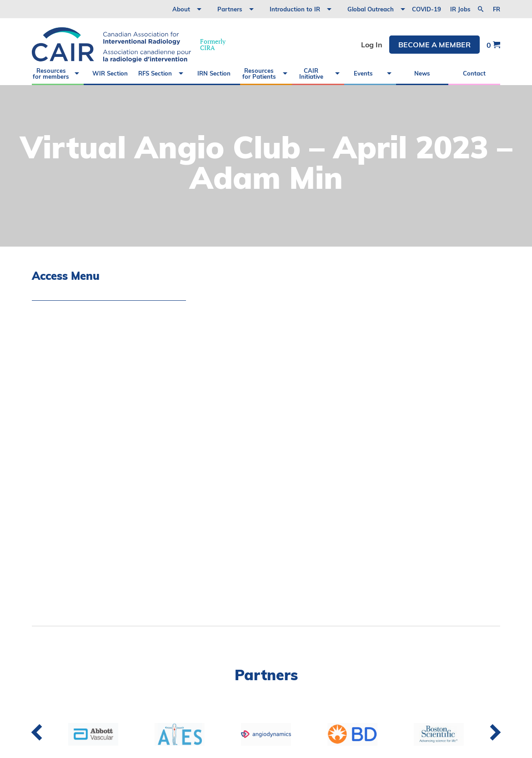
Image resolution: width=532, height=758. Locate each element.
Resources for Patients (259, 73)
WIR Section (110, 73)
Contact (474, 73)
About (181, 9)
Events (363, 73)
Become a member (434, 45)
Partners (230, 9)
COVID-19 (427, 9)
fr (497, 9)
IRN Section (214, 73)
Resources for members (51, 73)
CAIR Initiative (311, 73)
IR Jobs (460, 9)
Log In (372, 45)
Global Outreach (371, 9)
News (422, 73)
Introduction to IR (295, 9)
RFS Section (155, 73)
